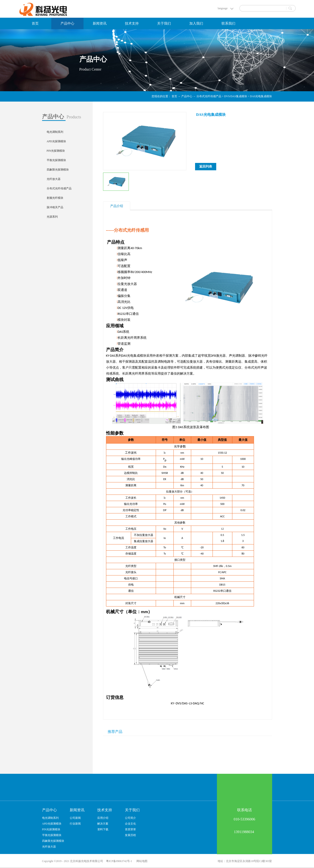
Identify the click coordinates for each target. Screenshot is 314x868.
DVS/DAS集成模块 (235, 96)
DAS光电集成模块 (261, 96)
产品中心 (187, 96)
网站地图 (141, 861)
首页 (35, 23)
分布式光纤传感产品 (209, 96)
